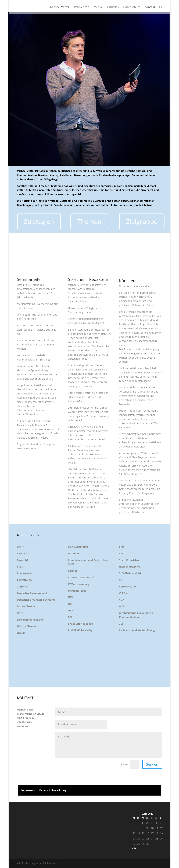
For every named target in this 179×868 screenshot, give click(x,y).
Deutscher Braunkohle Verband (36, 600)
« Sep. (135, 848)
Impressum (28, 790)
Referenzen (82, 7)
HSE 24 (21, 633)
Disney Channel (26, 606)
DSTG (20, 613)
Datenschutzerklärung (53, 790)
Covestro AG (24, 580)
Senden (152, 764)
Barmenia (23, 553)
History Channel (27, 626)
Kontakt (150, 7)
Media (98, 7)
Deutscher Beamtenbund (32, 593)
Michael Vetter (60, 7)
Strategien (39, 221)
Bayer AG (22, 560)
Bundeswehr (24, 573)
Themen (89, 221)
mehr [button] (122, 345)
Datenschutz (132, 7)
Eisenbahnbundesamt (30, 620)
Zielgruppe (142, 221)
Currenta (22, 587)
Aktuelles (113, 7)
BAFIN (21, 547)
